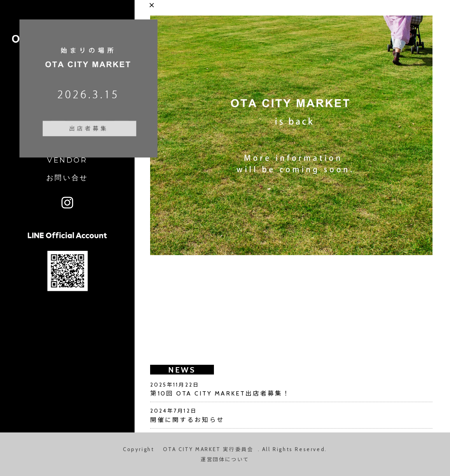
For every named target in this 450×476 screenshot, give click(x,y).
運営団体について (225, 459)
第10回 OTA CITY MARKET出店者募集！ (220, 393)
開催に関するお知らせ (187, 420)
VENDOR (67, 160)
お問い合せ (67, 178)
